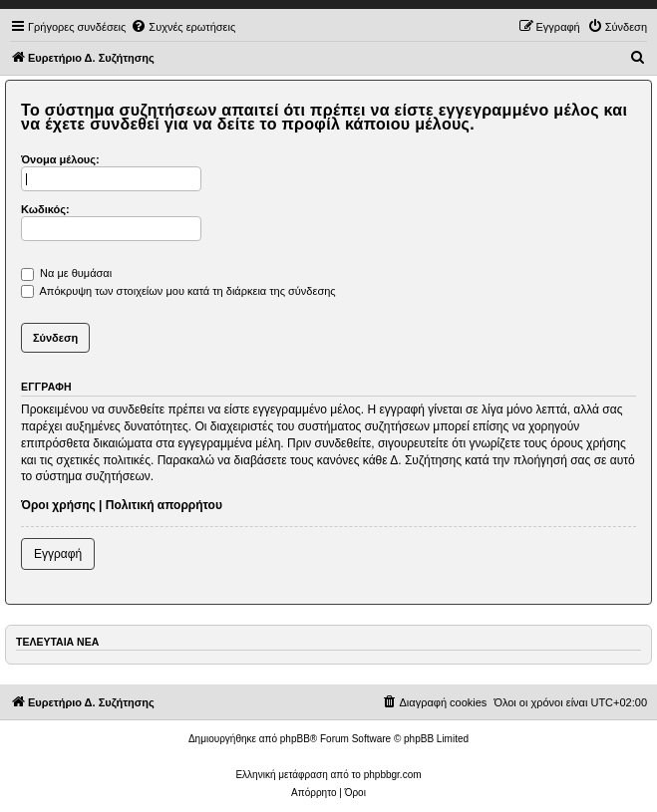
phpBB (295, 739)
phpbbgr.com (393, 775)
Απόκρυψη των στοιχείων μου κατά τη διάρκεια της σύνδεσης (178, 291)
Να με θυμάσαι (66, 273)
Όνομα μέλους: (60, 159)
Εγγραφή (58, 554)
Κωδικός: (45, 209)
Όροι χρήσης (58, 505)
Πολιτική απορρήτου (164, 505)
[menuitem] (183, 27)
